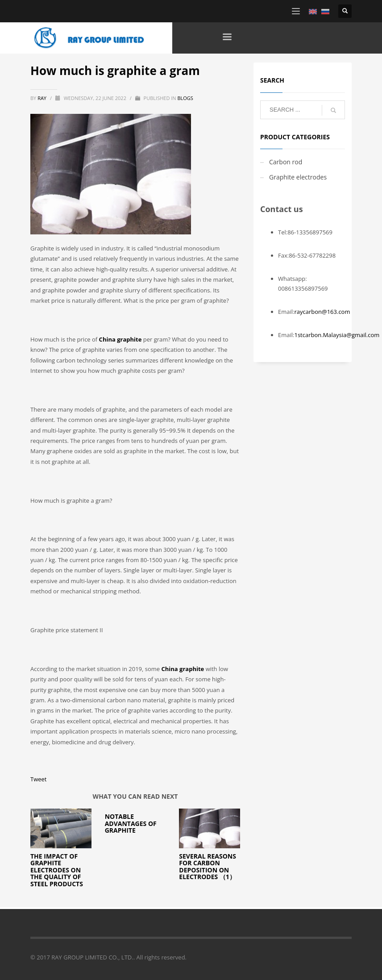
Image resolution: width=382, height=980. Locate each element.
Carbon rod (286, 162)
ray (43, 98)
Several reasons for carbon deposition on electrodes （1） (208, 866)
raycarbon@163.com (322, 312)
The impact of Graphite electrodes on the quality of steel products (57, 870)
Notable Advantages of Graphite (131, 823)
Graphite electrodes (298, 177)
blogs (185, 98)
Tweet (38, 779)
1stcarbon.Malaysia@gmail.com (337, 335)
